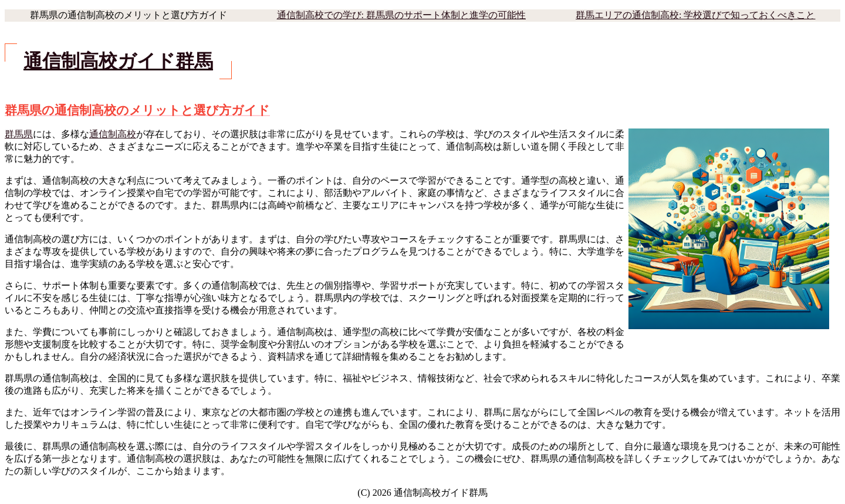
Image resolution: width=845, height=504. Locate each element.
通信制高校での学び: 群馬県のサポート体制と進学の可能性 (401, 15)
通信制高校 (113, 134)
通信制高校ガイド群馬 (118, 61)
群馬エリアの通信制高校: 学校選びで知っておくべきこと (695, 15)
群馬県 (19, 134)
